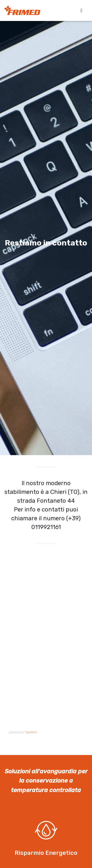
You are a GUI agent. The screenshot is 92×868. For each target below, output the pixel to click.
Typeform (31, 732)
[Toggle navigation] (81, 10)
